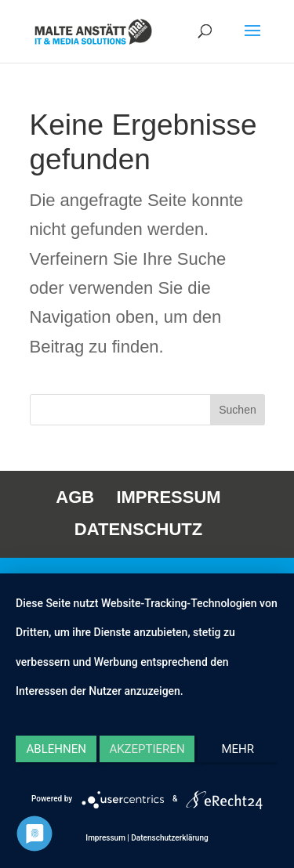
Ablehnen (56, 749)
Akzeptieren (147, 749)
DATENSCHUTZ (138, 529)
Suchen (237, 410)
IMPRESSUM (168, 497)
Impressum (105, 838)
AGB (75, 497)
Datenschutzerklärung (169, 838)
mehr (238, 749)
